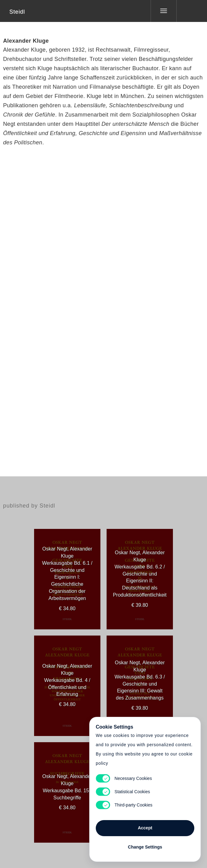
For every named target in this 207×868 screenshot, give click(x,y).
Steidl (17, 12)
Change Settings (145, 847)
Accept (145, 828)
